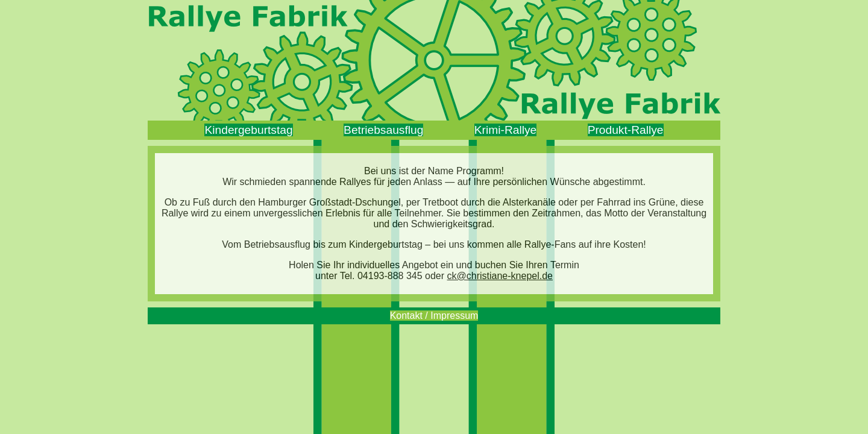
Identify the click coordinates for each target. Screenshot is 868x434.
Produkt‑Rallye (626, 130)
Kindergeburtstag (248, 130)
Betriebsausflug (383, 130)
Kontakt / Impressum (434, 316)
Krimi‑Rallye (505, 130)
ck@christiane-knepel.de (500, 276)
